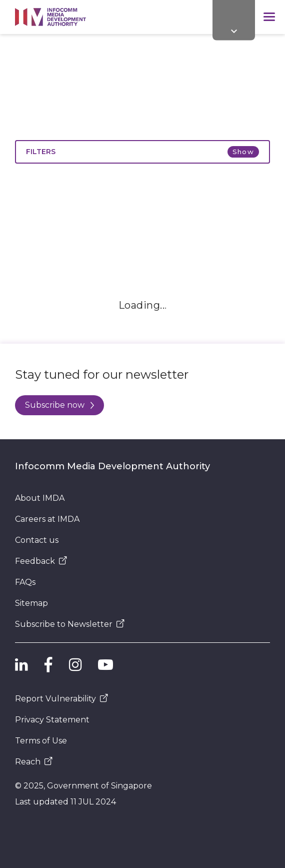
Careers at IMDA (47, 519)
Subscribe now (59, 405)
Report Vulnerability (61, 699)
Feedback (41, 561)
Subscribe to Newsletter (70, 624)
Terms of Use (41, 741)
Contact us (37, 540)
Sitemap (31, 603)
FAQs (25, 582)
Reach (34, 762)
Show (243, 152)
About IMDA (40, 498)
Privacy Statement (52, 720)
